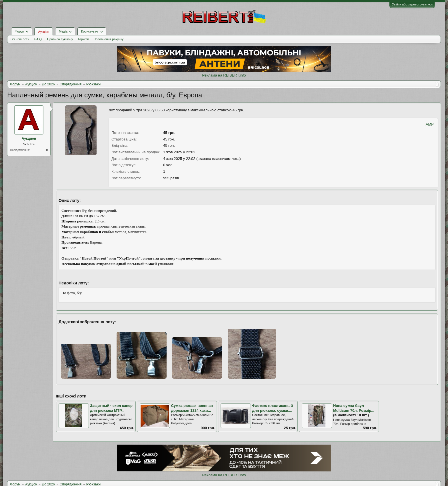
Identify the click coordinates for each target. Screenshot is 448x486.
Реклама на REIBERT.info (224, 75)
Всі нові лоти (20, 39)
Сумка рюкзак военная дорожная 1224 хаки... (192, 408)
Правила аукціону (60, 39)
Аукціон (43, 32)
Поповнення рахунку (108, 39)
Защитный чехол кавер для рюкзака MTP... (111, 408)
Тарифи (83, 39)
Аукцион (29, 138)
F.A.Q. (38, 39)
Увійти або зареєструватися (412, 4)
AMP (430, 124)
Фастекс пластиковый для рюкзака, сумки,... (272, 408)
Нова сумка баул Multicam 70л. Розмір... (354, 408)
